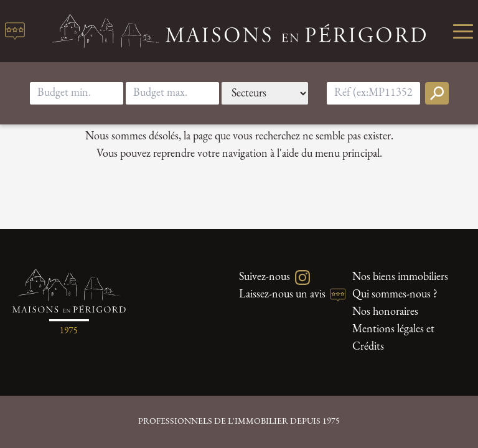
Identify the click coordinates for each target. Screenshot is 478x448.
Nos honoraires (385, 312)
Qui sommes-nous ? (395, 295)
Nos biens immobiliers (400, 277)
